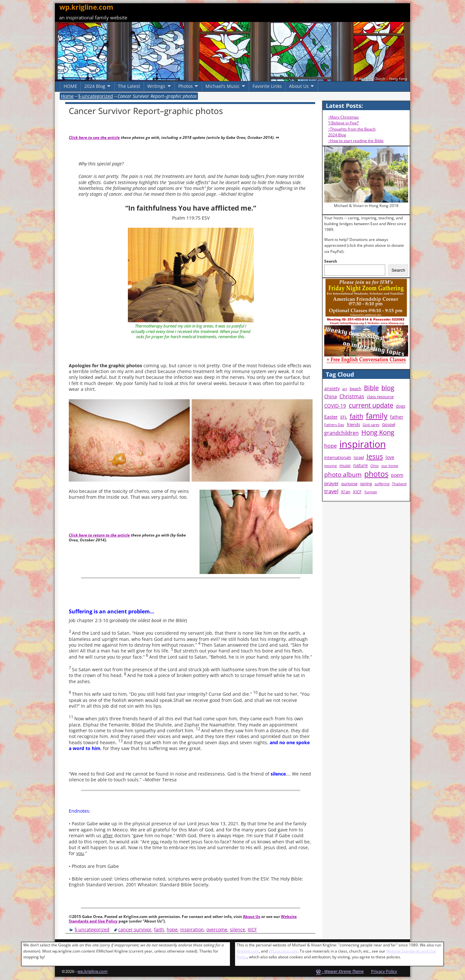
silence (238, 929)
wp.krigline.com (86, 7)
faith (159, 929)
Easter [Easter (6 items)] (331, 417)
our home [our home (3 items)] (390, 466)
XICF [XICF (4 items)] (357, 492)
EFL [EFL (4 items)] (344, 417)
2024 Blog (95, 86)
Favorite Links (267, 86)
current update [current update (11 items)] (371, 405)
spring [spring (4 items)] (366, 484)
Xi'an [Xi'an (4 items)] (346, 492)
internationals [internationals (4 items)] (338, 458)
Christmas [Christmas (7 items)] (352, 396)
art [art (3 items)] (345, 389)
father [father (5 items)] (397, 417)
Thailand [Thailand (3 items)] (399, 484)
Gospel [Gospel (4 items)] (389, 425)
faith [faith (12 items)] (356, 416)
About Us (299, 86)
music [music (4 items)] (345, 466)
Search (331, 261)
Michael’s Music (222, 86)
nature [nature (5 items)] (361, 465)
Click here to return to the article (99, 535)
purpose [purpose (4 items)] (349, 484)
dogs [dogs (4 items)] (401, 406)
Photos (186, 86)
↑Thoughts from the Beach (352, 129)
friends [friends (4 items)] (353, 425)
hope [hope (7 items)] (331, 446)
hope (172, 929)
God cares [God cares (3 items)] (371, 425)
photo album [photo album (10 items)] (343, 474)
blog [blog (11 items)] (388, 388)
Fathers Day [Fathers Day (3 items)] (334, 425)
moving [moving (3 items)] (331, 466)
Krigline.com (248, 951)
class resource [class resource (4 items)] (380, 397)
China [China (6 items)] (331, 396)
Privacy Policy (384, 971)
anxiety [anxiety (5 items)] (332, 388)
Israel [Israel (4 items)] (359, 458)
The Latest (129, 86)
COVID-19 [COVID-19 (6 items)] (335, 406)
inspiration (192, 929)
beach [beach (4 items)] (356, 389)
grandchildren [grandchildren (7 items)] (341, 433)
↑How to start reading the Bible (356, 141)
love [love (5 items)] (390, 457)
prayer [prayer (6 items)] (331, 483)
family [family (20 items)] (377, 416)
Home (67, 96)
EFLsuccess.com (283, 951)
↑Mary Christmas (343, 117)
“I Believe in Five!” (344, 123)
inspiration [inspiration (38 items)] (363, 444)
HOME (70, 86)
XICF (252, 929)
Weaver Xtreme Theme (344, 971)
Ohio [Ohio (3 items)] (375, 466)
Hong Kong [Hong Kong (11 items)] (378, 432)
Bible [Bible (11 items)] (371, 388)
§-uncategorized (96, 96)
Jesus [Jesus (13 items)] (375, 456)
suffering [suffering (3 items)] (382, 484)
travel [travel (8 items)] (331, 491)
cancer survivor (135, 929)
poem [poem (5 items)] (397, 475)
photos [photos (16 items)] (376, 474)
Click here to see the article (94, 137)
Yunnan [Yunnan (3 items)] (371, 492)
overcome (217, 929)
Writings (156, 86)
